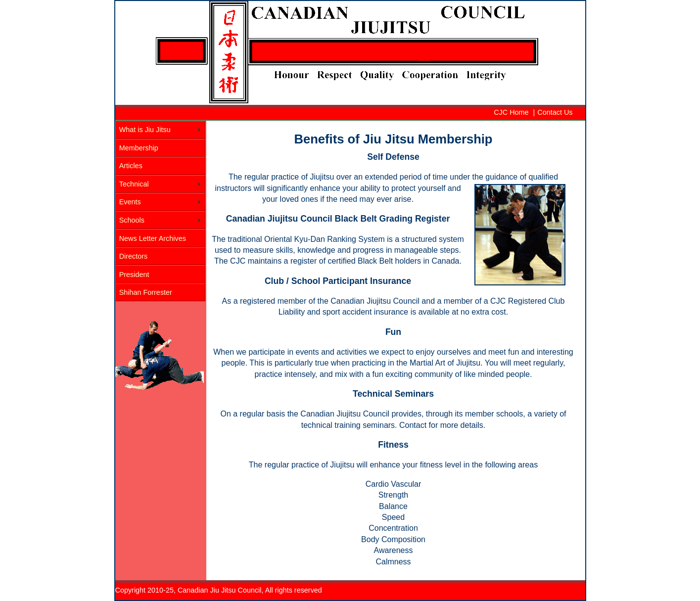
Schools (132, 220)
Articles (131, 166)
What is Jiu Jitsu (145, 130)
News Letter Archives (153, 238)
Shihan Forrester (146, 292)
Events (130, 202)
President (134, 275)
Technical (134, 184)
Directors (134, 256)
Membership (139, 148)
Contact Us (555, 112)
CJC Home (511, 112)
